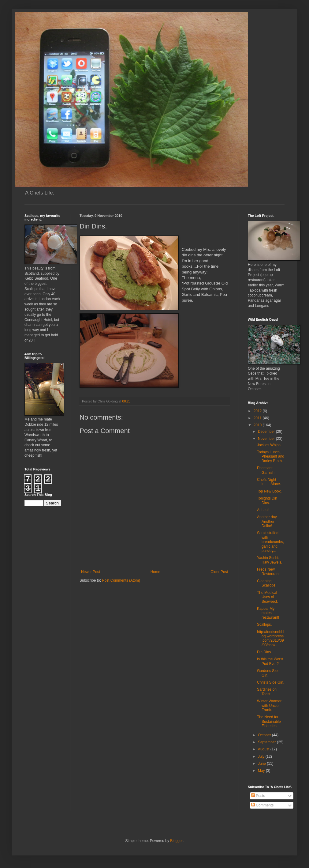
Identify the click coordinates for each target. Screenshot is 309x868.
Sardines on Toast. (267, 692)
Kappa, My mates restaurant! (268, 613)
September (267, 742)
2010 (258, 425)
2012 (258, 411)
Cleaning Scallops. (267, 583)
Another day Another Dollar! (267, 521)
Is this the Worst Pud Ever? (270, 661)
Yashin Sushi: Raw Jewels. (270, 560)
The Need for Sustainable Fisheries (269, 721)
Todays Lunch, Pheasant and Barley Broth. (271, 457)
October (265, 735)
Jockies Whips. (269, 445)
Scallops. (264, 625)
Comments (262, 805)
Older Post (219, 572)
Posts (258, 796)
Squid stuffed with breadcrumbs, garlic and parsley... (270, 542)
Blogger (176, 841)
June (262, 764)
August (264, 749)
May (262, 771)
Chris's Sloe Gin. (271, 682)
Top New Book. (269, 491)
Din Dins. (264, 652)
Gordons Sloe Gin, (268, 673)
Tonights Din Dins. (267, 500)
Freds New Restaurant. (269, 572)
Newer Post (91, 572)
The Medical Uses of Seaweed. (267, 597)
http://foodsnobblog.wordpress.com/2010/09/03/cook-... (271, 638)
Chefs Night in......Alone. (269, 482)
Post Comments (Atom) (121, 580)
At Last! (263, 510)
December (267, 432)
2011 (258, 418)
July (262, 757)
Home (155, 572)
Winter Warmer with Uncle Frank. (269, 706)
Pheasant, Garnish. (266, 470)
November (267, 439)
